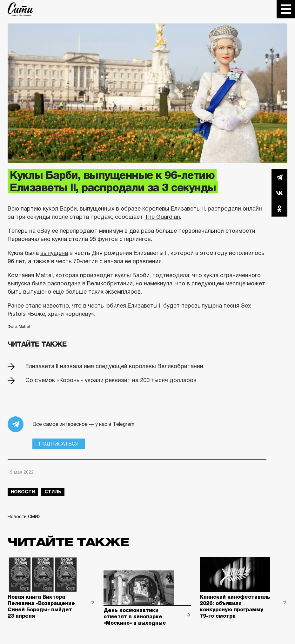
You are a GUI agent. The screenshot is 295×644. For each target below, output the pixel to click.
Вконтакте (279, 193)
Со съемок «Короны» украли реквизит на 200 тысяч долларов (111, 380)
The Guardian (162, 217)
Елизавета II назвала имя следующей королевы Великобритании (114, 366)
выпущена (54, 253)
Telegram (279, 177)
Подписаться (59, 444)
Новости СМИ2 (24, 517)
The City (20, 9)
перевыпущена (202, 306)
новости (23, 492)
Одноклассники (279, 209)
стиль (53, 492)
